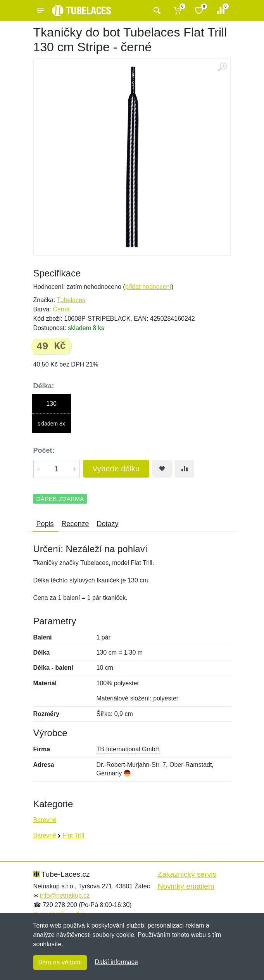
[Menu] (40, 10)
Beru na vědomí (60, 962)
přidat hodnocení (148, 287)
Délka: (44, 386)
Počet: (44, 450)
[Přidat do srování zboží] (185, 469)
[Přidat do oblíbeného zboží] (162, 469)
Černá (61, 309)
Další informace (116, 962)
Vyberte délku (116, 469)
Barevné (45, 820)
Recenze (75, 524)
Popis (45, 524)
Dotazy (108, 524)
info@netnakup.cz (65, 896)
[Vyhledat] (156, 10)
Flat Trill (73, 835)
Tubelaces (71, 300)
